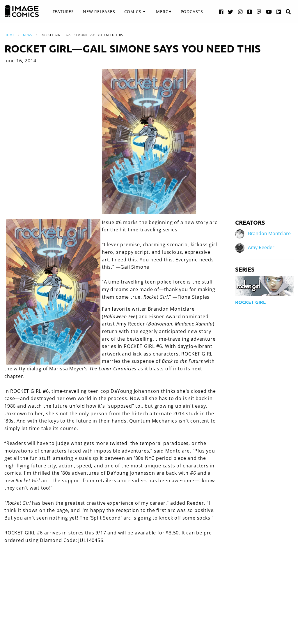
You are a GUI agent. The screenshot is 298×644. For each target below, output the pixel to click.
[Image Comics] (22, 11)
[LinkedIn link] (279, 12)
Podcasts (192, 12)
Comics (133, 12)
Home (9, 35)
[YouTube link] (269, 12)
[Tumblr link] (250, 12)
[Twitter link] (231, 12)
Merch (164, 12)
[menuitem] (63, 12)
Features (63, 12)
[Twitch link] (259, 12)
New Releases (99, 12)
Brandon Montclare (269, 233)
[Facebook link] (221, 12)
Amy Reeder (261, 247)
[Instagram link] (240, 12)
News (28, 35)
